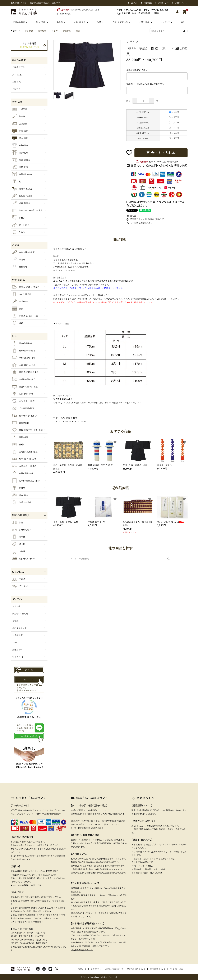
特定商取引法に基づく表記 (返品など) (145, 219)
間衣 (75, 418)
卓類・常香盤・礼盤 (24, 358)
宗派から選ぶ (19, 22)
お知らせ (16, 606)
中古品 (19, 579)
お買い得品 (144, 22)
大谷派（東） (18, 74)
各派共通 (17, 89)
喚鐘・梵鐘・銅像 (23, 473)
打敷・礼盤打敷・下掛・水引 (27, 430)
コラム (15, 642)
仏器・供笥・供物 (23, 394)
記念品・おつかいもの (25, 316)
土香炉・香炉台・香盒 (25, 387)
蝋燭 (78, 31)
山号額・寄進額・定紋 (25, 452)
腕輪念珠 (20, 267)
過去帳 (19, 544)
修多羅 (19, 116)
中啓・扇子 (20, 301)
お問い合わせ (181, 3)
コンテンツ (165, 22)
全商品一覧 (82, 969)
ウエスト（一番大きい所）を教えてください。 (145, 84)
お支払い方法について (114, 969)
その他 (19, 232)
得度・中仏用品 (22, 189)
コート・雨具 (21, 225)
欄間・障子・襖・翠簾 (24, 459)
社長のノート (18, 657)
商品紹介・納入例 (20, 613)
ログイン (135, 3)
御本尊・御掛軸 (22, 343)
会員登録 (148, 3)
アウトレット (20, 586)
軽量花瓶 (67, 31)
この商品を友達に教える (139, 223)
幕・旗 (18, 444)
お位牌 (19, 551)
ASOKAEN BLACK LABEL (74, 421)
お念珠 (60, 22)
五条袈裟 (42, 31)
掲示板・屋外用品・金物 (26, 481)
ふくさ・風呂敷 (22, 294)
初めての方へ (96, 969)
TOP (56, 418)
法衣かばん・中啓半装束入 (27, 210)
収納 (18, 309)
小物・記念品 (80, 22)
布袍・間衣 (65, 418)
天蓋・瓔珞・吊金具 (24, 365)
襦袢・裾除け (21, 160)
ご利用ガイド (164, 3)
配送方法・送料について (136, 969)
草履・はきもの (22, 174)
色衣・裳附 (20, 131)
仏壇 (18, 522)
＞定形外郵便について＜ (82, 949)
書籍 (18, 323)
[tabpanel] (87, 65)
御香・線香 (20, 495)
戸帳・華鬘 (20, 437)
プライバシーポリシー (178, 969)
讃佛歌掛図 (21, 423)
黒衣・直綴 (20, 138)
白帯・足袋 (20, 167)
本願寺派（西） (19, 67)
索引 (183, 22)
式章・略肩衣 (21, 203)
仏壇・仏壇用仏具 (120, 22)
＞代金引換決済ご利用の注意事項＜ (27, 922)
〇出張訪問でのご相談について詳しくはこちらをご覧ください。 (156, 204)
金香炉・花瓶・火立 (24, 379)
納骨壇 (19, 488)
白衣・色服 (20, 153)
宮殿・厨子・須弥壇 (24, 350)
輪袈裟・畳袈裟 (22, 196)
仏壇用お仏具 (22, 530)
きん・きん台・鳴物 (23, 401)
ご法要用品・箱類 (23, 408)
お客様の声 (18, 635)
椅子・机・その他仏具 (25, 416)
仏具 (99, 22)
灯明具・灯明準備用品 (25, 372)
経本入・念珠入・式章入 (26, 287)
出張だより (17, 650)
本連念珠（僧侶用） (24, 252)
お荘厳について (19, 628)
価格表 (131, 216)
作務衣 (19, 218)
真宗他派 (17, 82)
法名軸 (19, 537)
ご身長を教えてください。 (138, 70)
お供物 (54, 31)
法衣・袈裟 (41, 22)
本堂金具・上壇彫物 (24, 466)
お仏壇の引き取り (23, 559)
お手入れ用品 (22, 502)
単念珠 (19, 259)
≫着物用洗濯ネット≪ (63, 399)
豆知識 (15, 621)
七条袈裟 (29, 31)
